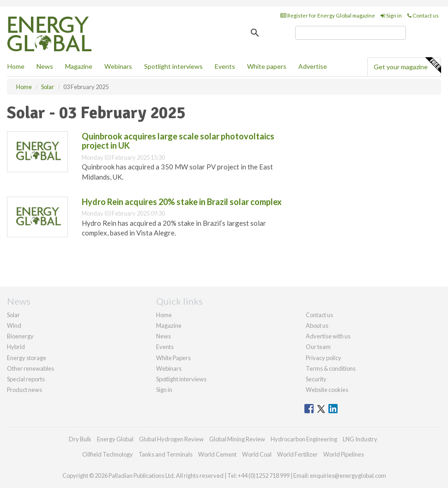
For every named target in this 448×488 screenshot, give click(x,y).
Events (225, 66)
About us (317, 325)
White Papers (173, 358)
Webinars (118, 66)
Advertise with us (328, 336)
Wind (14, 325)
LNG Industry (360, 439)
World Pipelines (344, 454)
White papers (267, 66)
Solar (13, 315)
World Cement (217, 454)
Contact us (423, 15)
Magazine (79, 66)
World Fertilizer (297, 454)
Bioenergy (20, 336)
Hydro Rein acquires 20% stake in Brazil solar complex (182, 202)
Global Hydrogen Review (171, 439)
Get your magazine (407, 66)
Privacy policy (324, 358)
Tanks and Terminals (166, 454)
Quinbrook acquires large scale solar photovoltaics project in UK (178, 141)
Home (16, 66)
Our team (318, 347)
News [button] (45, 66)
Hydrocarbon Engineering (304, 439)
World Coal (257, 454)
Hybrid (16, 347)
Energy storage (27, 358)
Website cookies (327, 390)
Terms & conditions (331, 368)
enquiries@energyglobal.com (348, 476)
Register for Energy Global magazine (328, 15)
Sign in (391, 15)
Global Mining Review (237, 439)
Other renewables (30, 368)
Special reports (26, 379)
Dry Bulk (80, 439)
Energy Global (115, 439)
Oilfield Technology (108, 454)
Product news (24, 390)
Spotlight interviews (173, 66)
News (163, 336)
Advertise (313, 66)
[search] (351, 33)
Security (316, 379)
